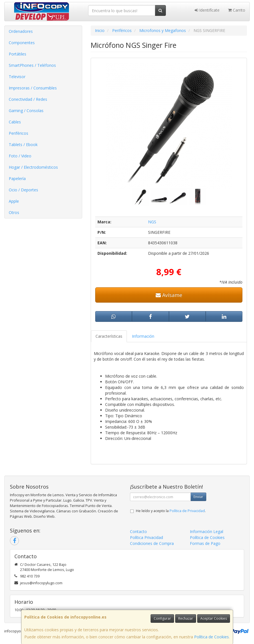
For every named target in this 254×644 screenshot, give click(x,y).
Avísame (169, 295)
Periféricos (19, 133)
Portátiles (18, 54)
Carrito (237, 10)
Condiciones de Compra (152, 543)
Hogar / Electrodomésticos (33, 167)
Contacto (138, 531)
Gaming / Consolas (26, 111)
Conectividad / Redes (28, 99)
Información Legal (207, 531)
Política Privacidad (146, 537)
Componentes (22, 43)
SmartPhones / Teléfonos (32, 65)
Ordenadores (21, 31)
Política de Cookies (211, 637)
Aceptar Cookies (214, 618)
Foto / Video (20, 156)
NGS (152, 222)
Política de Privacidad (187, 511)
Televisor (17, 77)
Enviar (198, 497)
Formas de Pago (205, 543)
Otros (14, 212)
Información (143, 336)
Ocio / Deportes (23, 190)
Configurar (162, 618)
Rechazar (186, 618)
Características (109, 336)
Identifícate (207, 10)
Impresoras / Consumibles (33, 88)
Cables (15, 122)
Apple (14, 201)
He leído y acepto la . (171, 511)
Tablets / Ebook (23, 145)
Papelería (17, 178)
